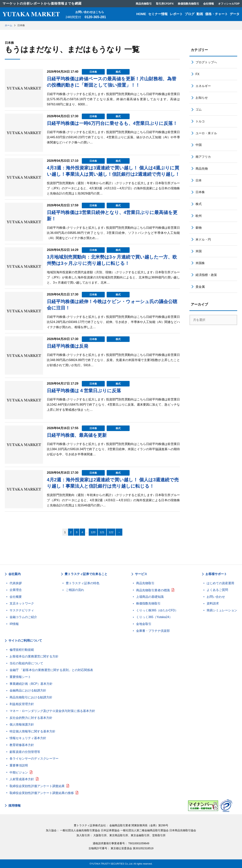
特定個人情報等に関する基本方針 (32, 731)
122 (111, 532)
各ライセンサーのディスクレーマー (34, 759)
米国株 (200, 263)
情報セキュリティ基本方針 (28, 738)
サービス (141, 574)
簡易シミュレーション (222, 610)
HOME (141, 14)
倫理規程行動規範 (22, 650)
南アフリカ (203, 157)
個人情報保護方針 (22, 724)
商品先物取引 (145, 583)
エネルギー (203, 86)
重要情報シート (20, 677)
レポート (176, 14)
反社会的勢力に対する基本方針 (31, 718)
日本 (199, 180)
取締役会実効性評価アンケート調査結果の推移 (42, 793)
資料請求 (213, 603)
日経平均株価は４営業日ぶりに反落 (84, 391)
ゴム (199, 109)
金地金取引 (144, 624)
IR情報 (14, 624)
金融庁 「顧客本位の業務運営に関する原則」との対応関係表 (51, 670)
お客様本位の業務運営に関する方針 (34, 656)
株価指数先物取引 (148, 603)
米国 (199, 251)
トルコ (200, 121)
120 (93, 532)
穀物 (199, 228)
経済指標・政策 (206, 275)
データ (235, 14)
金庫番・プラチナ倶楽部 (153, 631)
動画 (200, 14)
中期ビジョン (19, 772)
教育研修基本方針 (22, 745)
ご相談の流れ (75, 590)
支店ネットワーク (22, 603)
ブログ (190, 14)
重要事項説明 (19, 765)
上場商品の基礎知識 (150, 597)
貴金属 (200, 287)
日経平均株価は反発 (68, 346)
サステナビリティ (22, 610)
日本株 (93, 72)
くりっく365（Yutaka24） (154, 617)
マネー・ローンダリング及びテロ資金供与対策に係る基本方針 (52, 711)
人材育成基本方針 (22, 779)
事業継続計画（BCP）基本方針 (31, 684)
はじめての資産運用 (220, 583)
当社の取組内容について (26, 663)
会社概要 (16, 597)
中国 (199, 145)
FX (197, 74)
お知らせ (202, 98)
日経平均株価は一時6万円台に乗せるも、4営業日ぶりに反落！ (112, 123)
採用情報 (15, 806)
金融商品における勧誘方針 (28, 690)
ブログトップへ (206, 62)
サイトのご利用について (25, 641)
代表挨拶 (16, 583)
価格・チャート (216, 14)
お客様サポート (216, 574)
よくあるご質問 (217, 590)
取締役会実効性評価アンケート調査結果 (37, 786)
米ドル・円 (203, 240)
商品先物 (202, 169)
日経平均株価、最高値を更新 (77, 435)
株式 (118, 72)
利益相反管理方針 (22, 704)
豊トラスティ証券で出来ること (86, 574)
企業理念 (16, 590)
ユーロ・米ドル (206, 133)
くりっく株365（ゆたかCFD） (157, 610)
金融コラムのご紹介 (23, 617)
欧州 (199, 216)
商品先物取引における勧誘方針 (31, 697)
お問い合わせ (216, 597)
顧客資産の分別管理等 (25, 752)
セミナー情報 (158, 14)
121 (102, 532)
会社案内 (15, 574)
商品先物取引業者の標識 (153, 590)
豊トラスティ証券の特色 (83, 583)
